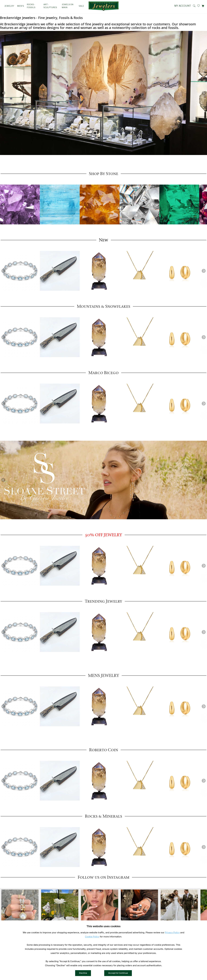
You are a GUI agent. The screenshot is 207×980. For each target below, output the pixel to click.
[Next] (204, 93)
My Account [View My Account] (183, 6)
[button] (194, 6)
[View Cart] (203, 6)
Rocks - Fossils (31, 6)
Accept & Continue (118, 975)
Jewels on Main (68, 6)
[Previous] (3, 93)
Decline (83, 975)
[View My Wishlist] (199, 6)
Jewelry (9, 6)
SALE (81, 6)
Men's (21, 6)
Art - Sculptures (50, 6)
